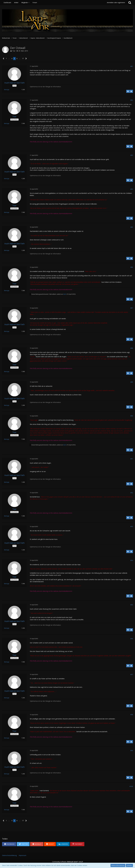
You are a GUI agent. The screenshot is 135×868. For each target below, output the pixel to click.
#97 (132, 674)
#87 (132, 308)
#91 (132, 459)
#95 (132, 605)
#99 (132, 751)
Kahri (65, 294)
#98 (132, 715)
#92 (132, 493)
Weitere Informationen (118, 865)
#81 (132, 66)
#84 (132, 189)
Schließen (129, 865)
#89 (132, 382)
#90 (132, 416)
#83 (132, 155)
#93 (132, 526)
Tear (14, 51)
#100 (131, 786)
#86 (132, 267)
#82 (132, 100)
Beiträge (7, 90)
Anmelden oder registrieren (116, 3)
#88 (132, 348)
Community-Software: (67, 862)
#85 (132, 227)
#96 (132, 639)
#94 (132, 560)
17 (23, 58)
